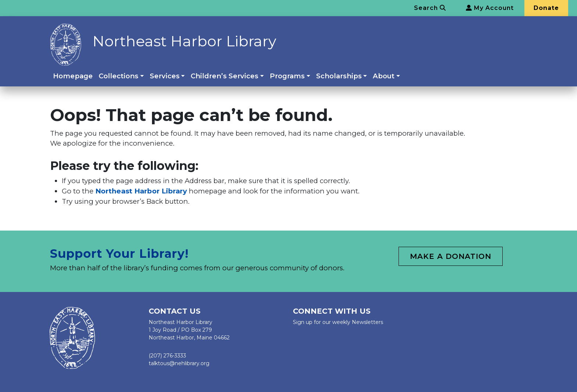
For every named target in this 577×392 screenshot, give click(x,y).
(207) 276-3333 (167, 356)
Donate (546, 8)
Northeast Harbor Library (184, 41)
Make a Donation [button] (451, 256)
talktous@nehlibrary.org (179, 363)
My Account (490, 8)
